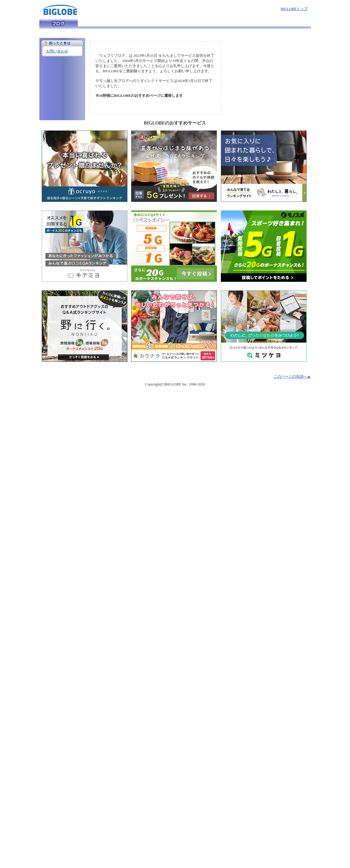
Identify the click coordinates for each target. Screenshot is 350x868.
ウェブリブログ (59, 23)
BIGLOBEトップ (294, 9)
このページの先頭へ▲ (292, 376)
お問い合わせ (57, 51)
